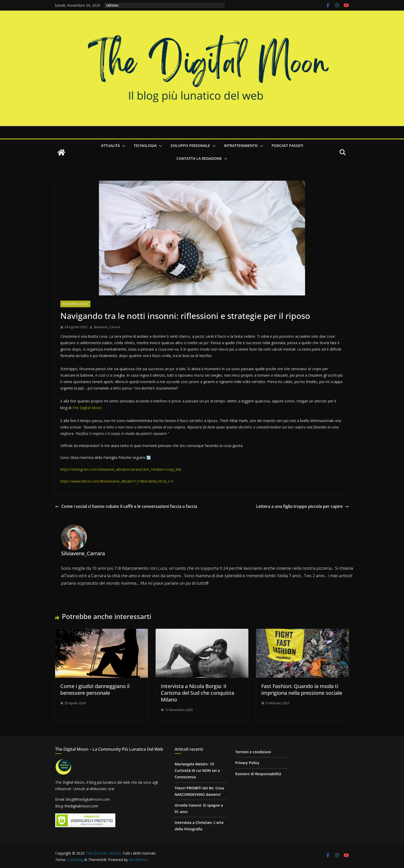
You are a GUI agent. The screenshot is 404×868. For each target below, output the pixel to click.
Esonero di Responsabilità (258, 774)
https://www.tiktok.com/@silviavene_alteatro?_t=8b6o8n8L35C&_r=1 (117, 481)
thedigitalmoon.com (81, 806)
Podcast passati (287, 146)
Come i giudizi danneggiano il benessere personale (95, 689)
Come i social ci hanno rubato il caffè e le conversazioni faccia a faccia (126, 506)
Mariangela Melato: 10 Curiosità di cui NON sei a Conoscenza (197, 770)
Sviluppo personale (190, 146)
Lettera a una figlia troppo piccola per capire (302, 506)
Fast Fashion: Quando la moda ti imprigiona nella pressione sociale (302, 689)
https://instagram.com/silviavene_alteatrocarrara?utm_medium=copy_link (121, 469)
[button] (123, 146)
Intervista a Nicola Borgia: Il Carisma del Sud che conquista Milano (197, 693)
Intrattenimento (241, 146)
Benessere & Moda (75, 304)
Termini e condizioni (253, 752)
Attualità (110, 146)
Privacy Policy (247, 763)
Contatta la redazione (199, 158)
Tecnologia (145, 146)
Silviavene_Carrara (107, 327)
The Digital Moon (87, 408)
